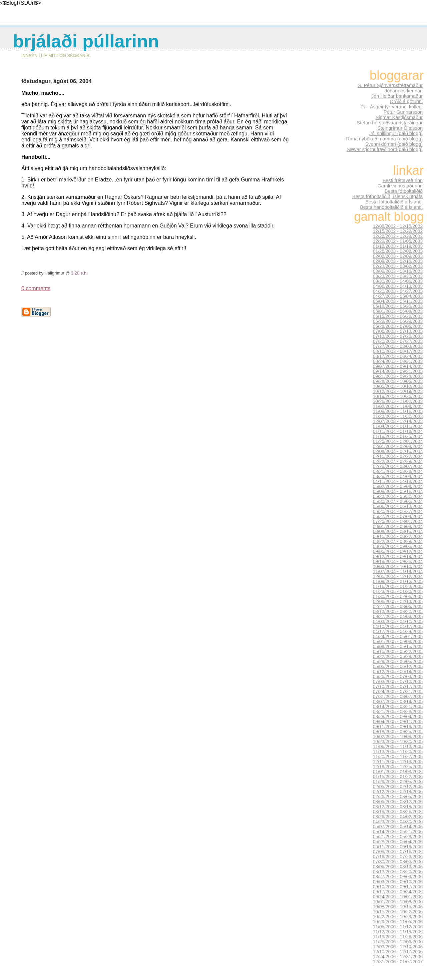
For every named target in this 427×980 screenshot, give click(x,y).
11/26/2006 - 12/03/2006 (398, 942)
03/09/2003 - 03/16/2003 (398, 271)
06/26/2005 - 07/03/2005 (398, 677)
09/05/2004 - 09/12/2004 (398, 552)
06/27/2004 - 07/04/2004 (398, 517)
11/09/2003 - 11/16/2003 (398, 411)
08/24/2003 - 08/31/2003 (398, 361)
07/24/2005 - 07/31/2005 (398, 692)
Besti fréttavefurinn (403, 180)
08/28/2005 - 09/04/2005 (398, 717)
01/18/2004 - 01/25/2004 (398, 436)
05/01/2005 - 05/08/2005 (398, 642)
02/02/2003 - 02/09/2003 (398, 256)
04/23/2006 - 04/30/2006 (398, 822)
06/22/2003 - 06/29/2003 (398, 321)
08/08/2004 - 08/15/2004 (398, 532)
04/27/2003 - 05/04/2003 (398, 296)
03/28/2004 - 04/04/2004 (398, 476)
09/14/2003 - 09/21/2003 (398, 371)
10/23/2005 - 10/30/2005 (398, 742)
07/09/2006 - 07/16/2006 (398, 852)
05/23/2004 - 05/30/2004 (398, 497)
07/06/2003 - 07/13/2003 (398, 331)
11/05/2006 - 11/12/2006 (398, 927)
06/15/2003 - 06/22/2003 (398, 316)
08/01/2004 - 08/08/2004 (398, 527)
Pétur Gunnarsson (403, 112)
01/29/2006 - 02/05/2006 (398, 782)
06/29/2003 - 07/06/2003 (398, 326)
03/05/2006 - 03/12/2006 (398, 802)
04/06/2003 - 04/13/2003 (398, 286)
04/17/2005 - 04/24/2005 (398, 632)
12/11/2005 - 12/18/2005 (398, 762)
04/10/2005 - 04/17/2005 (398, 627)
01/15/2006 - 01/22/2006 (398, 777)
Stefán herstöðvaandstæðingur (390, 123)
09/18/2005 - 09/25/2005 (398, 732)
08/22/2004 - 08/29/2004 (398, 542)
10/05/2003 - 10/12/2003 (398, 386)
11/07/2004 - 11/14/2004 (398, 572)
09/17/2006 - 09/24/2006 (398, 892)
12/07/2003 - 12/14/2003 (398, 421)
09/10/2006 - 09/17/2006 (398, 887)
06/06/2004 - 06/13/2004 (398, 507)
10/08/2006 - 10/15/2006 (398, 907)
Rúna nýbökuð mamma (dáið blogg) (384, 139)
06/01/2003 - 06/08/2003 (398, 311)
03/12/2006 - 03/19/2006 (398, 807)
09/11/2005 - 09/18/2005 (398, 727)
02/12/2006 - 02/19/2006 (398, 792)
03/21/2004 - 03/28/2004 (398, 471)
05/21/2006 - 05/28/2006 (398, 837)
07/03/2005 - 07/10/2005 (398, 682)
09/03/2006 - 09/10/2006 (398, 882)
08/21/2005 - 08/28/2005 (398, 712)
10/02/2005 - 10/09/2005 (398, 737)
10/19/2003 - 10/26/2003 (398, 396)
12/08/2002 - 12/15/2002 (398, 226)
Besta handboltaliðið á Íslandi (391, 207)
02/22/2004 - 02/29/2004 (398, 461)
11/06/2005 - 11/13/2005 (398, 747)
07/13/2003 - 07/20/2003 (398, 336)
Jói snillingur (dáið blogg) (396, 133)
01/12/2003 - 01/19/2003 (398, 246)
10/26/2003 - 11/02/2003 (398, 401)
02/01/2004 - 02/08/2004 (398, 446)
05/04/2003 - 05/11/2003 (398, 301)
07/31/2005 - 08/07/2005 (398, 697)
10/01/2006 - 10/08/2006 (398, 902)
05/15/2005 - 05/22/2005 (398, 652)
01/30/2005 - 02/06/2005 (398, 597)
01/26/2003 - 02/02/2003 (398, 251)
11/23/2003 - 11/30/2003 (398, 416)
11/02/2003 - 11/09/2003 (398, 406)
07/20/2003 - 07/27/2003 (398, 341)
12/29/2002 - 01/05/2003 (398, 241)
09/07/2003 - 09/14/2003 (398, 366)
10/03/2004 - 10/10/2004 (398, 567)
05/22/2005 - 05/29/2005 (398, 657)
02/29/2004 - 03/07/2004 (398, 466)
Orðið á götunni (406, 101)
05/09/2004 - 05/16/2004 (398, 492)
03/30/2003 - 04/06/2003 (398, 281)
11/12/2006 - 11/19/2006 (398, 932)
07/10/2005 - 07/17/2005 (398, 687)
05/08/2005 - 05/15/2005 (398, 647)
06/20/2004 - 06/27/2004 (398, 512)
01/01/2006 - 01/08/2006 (398, 772)
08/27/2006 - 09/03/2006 (398, 877)
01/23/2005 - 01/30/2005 (398, 592)
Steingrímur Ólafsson (400, 128)
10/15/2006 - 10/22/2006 (398, 912)
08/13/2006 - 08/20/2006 (398, 872)
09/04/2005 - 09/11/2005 (398, 722)
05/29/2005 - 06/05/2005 (398, 662)
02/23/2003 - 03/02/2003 (398, 266)
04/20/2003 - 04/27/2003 (398, 291)
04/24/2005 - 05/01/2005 (398, 637)
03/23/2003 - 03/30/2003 (398, 276)
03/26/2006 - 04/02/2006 (398, 817)
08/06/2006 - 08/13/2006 (398, 867)
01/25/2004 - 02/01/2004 (398, 441)
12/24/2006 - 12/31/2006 (398, 957)
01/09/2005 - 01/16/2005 (398, 582)
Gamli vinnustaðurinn (400, 186)
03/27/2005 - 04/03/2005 (398, 617)
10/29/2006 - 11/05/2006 (398, 922)
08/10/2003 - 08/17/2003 (398, 351)
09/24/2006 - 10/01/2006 (398, 897)
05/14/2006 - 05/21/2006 (398, 832)
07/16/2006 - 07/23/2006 (398, 857)
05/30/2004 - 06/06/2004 (398, 502)
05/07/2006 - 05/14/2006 (398, 827)
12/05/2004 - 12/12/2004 (398, 577)
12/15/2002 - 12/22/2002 (398, 231)
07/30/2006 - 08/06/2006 (398, 862)
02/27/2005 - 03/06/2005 (398, 607)
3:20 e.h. (79, 273)
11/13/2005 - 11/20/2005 (398, 752)
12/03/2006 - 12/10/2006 (398, 947)
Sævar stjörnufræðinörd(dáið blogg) (385, 149)
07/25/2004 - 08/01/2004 (398, 522)
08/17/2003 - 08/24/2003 (398, 356)
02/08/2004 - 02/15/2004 (398, 451)
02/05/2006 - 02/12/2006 (398, 787)
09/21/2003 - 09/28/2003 (398, 376)
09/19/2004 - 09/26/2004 (398, 562)
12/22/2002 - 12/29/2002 (398, 236)
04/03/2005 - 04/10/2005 (398, 622)
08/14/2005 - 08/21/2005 (398, 707)
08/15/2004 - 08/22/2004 (398, 537)
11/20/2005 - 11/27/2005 (398, 757)
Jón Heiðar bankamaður (397, 96)
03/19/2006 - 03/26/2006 (398, 812)
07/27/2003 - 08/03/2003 (398, 346)
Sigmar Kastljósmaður (399, 117)
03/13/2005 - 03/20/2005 (398, 612)
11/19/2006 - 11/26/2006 (398, 937)
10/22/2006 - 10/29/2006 (398, 917)
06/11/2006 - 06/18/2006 (398, 847)
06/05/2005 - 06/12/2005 (398, 667)
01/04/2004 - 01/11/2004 (398, 426)
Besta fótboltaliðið (404, 191)
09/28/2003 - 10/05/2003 (398, 381)
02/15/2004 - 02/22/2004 (398, 456)
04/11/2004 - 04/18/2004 (398, 481)
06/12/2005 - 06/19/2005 (398, 672)
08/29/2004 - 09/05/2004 (398, 547)
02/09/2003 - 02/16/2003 (398, 261)
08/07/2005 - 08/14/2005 (398, 702)
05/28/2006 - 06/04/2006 (398, 842)
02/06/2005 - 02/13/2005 (398, 602)
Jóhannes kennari (404, 91)
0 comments (36, 288)
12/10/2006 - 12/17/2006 (398, 952)
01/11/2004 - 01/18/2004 (398, 431)
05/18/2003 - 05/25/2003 (398, 306)
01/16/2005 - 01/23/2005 (398, 587)
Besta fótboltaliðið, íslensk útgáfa (387, 196)
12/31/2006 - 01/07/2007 (398, 962)
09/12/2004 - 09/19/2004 (398, 557)
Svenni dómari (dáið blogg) (394, 144)
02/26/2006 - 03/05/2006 (398, 797)
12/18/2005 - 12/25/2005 (398, 767)
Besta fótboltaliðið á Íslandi (394, 202)
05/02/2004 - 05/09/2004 (398, 486)
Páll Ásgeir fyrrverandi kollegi (392, 107)
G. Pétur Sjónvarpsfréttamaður (390, 85)
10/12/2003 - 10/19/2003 (398, 391)
